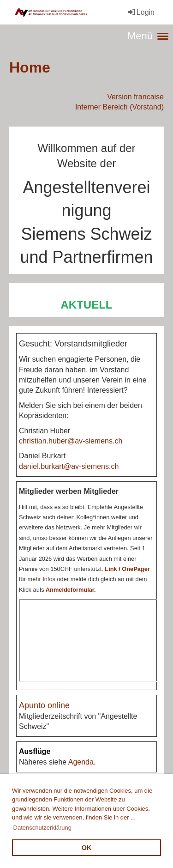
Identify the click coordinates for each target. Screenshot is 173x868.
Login (140, 12)
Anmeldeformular (70, 590)
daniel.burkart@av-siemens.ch (69, 466)
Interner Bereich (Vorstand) (119, 107)
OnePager (136, 569)
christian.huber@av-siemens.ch (71, 441)
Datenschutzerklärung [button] (42, 828)
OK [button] (87, 848)
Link (111, 569)
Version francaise (135, 97)
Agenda (81, 762)
